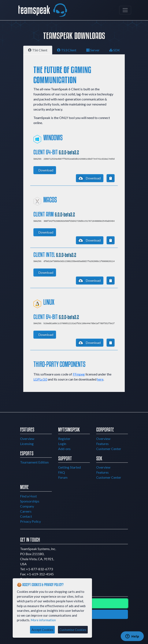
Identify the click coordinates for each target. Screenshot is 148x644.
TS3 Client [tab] (67, 50)
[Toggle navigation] (125, 10)
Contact (26, 516)
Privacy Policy (30, 521)
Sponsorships (30, 501)
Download (46, 170)
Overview (27, 439)
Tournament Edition (34, 462)
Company (27, 506)
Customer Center (109, 449)
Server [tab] (93, 50)
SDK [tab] (115, 50)
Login (62, 444)
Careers (26, 511)
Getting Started (69, 467)
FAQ (62, 472)
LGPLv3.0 (40, 379)
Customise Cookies (73, 630)
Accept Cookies (42, 630)
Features (102, 444)
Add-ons (64, 449)
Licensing (27, 444)
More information (43, 620)
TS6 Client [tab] (38, 50)
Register (64, 439)
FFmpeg (79, 374)
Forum (63, 477)
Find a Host (28, 496)
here (100, 379)
